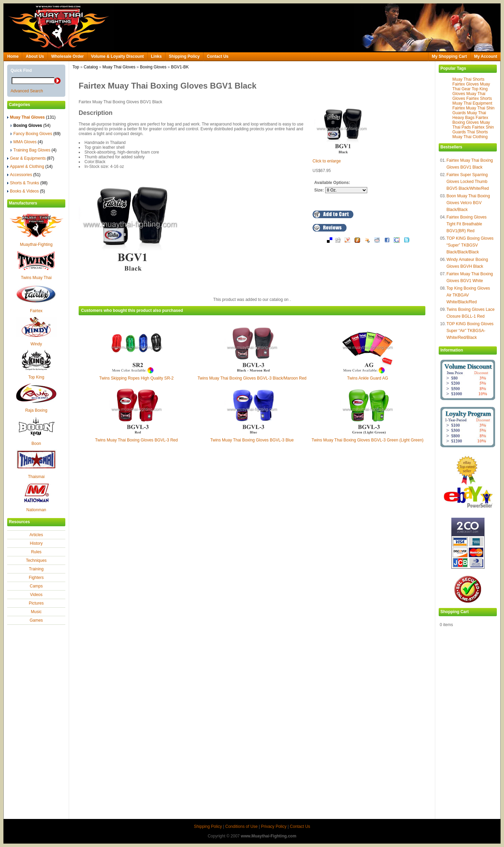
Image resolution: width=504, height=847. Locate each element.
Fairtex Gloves (466, 84)
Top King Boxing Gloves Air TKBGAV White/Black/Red (468, 295)
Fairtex (36, 311)
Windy (36, 344)
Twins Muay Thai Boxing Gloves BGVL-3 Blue (252, 440)
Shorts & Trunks (27, 183)
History (36, 543)
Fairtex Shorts (479, 98)
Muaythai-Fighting (36, 244)
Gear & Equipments (31, 158)
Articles (36, 535)
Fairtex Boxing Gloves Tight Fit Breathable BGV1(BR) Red (467, 224)
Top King (36, 377)
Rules (36, 552)
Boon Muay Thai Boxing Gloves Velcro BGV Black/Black (468, 203)
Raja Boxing (36, 410)
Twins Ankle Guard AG (368, 378)
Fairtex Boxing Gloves (470, 120)
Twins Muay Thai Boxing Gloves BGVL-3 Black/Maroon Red (252, 378)
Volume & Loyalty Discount (117, 56)
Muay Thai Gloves (119, 67)
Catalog (91, 67)
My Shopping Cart (449, 56)
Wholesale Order (68, 56)
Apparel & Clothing (30, 167)
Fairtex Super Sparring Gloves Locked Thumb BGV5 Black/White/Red (468, 182)
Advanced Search (27, 91)
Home (13, 56)
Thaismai (36, 477)
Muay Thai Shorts (468, 79)
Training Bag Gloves (34, 150)
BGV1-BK (180, 67)
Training (36, 569)
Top (76, 67)
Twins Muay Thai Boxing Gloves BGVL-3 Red (136, 440)
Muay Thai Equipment (472, 103)
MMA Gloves (27, 142)
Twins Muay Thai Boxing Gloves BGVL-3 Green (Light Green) (367, 440)
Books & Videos (26, 191)
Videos (36, 595)
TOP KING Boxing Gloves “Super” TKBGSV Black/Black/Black (470, 245)
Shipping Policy (184, 56)
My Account (486, 56)
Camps (36, 586)
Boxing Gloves (153, 67)
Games (36, 620)
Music (36, 612)
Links (156, 56)
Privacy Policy (274, 826)
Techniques (36, 560)
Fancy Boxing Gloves (36, 134)
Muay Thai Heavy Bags (469, 115)
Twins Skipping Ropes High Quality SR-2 (136, 378)
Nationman (36, 510)
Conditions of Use (242, 826)
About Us (35, 56)
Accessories (24, 175)
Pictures (36, 603)
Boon (36, 444)
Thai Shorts (477, 132)
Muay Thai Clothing (470, 137)
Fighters (36, 578)
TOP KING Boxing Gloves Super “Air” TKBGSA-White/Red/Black (470, 331)
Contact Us (218, 56)
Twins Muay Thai (36, 278)
